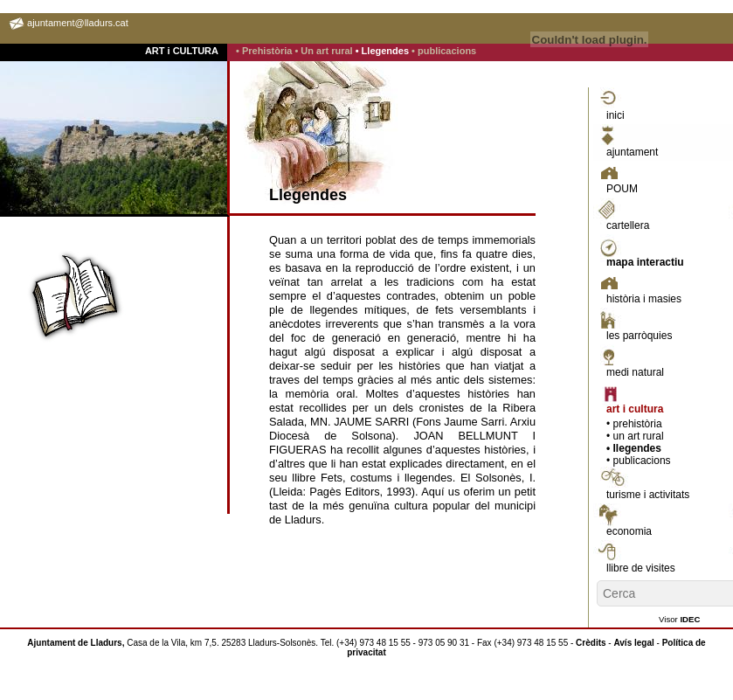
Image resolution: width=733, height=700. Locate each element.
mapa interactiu (645, 262)
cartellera (628, 225)
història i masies (644, 299)
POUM (622, 189)
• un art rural (635, 436)
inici (615, 115)
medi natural (635, 372)
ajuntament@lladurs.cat (78, 23)
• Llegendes (384, 51)
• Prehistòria (265, 51)
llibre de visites (641, 568)
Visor (679, 619)
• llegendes (634, 448)
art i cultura (635, 409)
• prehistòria (634, 424)
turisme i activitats (648, 495)
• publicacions (444, 51)
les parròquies (639, 336)
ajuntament (632, 152)
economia (629, 531)
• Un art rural (325, 51)
